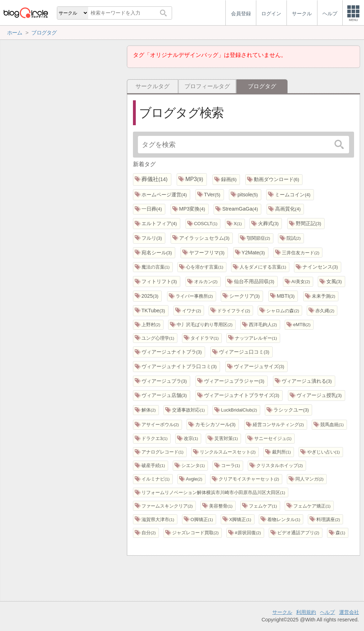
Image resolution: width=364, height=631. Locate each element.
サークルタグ (152, 86)
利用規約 (306, 612)
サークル (282, 612)
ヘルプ (327, 612)
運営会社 (349, 612)
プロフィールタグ (207, 86)
